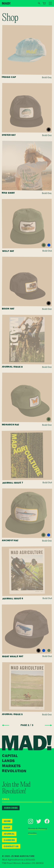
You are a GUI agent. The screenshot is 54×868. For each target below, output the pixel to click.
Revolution (14, 771)
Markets (11, 766)
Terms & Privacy (37, 829)
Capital (10, 756)
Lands (8, 761)
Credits (32, 833)
